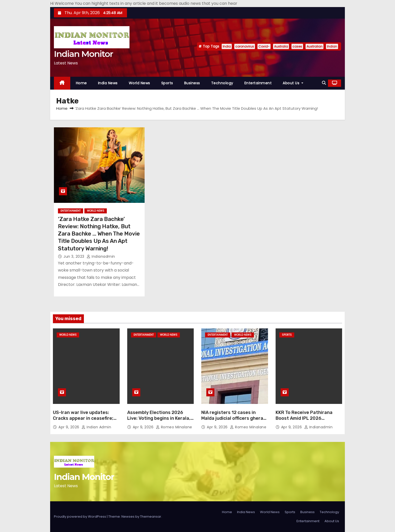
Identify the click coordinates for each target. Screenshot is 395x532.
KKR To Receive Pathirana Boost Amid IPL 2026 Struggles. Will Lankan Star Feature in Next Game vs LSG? (309, 422)
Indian (332, 46)
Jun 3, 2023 (74, 256)
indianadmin (101, 256)
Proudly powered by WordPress (80, 517)
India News (108, 83)
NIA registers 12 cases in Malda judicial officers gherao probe (234, 419)
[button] (324, 83)
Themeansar (151, 517)
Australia (281, 46)
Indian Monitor (83, 54)
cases (297, 46)
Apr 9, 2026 (69, 427)
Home (81, 83)
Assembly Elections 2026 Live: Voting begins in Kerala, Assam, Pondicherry (159, 419)
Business (192, 83)
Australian (315, 46)
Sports (167, 83)
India (227, 46)
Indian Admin (96, 427)
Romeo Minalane (174, 427)
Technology (222, 83)
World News (139, 83)
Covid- (264, 46)
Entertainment (258, 83)
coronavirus (245, 46)
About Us (293, 83)
